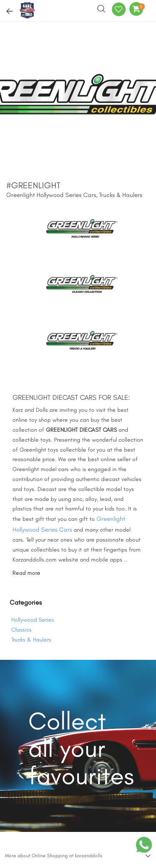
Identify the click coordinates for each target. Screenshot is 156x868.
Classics (21, 630)
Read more (26, 573)
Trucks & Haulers (31, 640)
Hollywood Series (33, 620)
